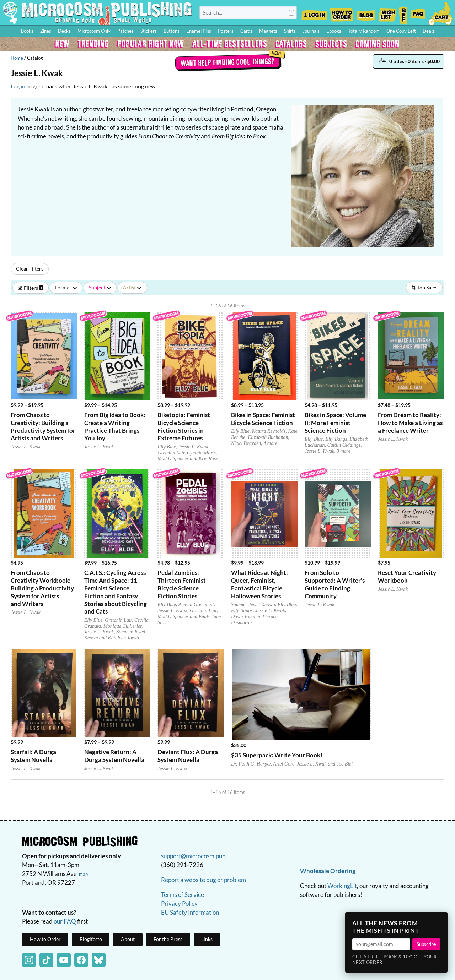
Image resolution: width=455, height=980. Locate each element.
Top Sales (424, 287)
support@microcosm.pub (193, 856)
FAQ (418, 13)
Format (66, 287)
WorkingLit (342, 886)
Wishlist (387, 13)
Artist (132, 287)
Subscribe (426, 944)
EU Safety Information (190, 912)
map (83, 874)
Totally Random (364, 31)
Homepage (97, 13)
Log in (18, 86)
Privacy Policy (179, 903)
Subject (100, 287)
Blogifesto (91, 939)
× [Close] (440, 920)
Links (207, 939)
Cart (441, 13)
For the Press (168, 939)
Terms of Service (183, 895)
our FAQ (65, 921)
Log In (314, 13)
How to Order (342, 13)
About (128, 939)
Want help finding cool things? (228, 62)
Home (17, 58)
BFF (403, 13)
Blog (366, 13)
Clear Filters (30, 269)
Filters (31, 287)
